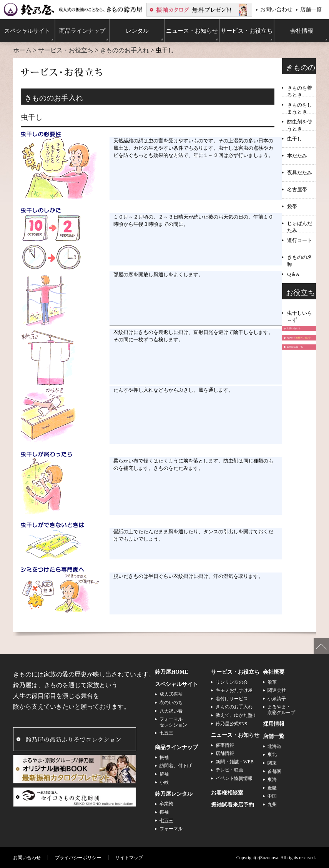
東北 (272, 754)
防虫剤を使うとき (300, 123)
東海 (272, 780)
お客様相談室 (227, 793)
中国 (272, 796)
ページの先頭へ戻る (321, 646)
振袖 (164, 758)
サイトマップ (129, 858)
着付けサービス (232, 699)
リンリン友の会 (232, 682)
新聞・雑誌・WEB (235, 762)
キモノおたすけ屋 (234, 690)
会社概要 (274, 672)
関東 (272, 763)
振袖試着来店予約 (233, 805)
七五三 (166, 733)
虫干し (295, 139)
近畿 (272, 788)
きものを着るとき (300, 89)
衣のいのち (171, 703)
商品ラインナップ (176, 747)
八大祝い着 (171, 711)
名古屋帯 (297, 189)
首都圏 (274, 771)
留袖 (164, 774)
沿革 (272, 682)
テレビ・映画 (229, 770)
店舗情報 (225, 753)
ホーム (22, 50)
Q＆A (293, 274)
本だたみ (297, 156)
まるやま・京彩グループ (281, 709)
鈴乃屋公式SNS (231, 724)
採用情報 (274, 724)
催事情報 (225, 745)
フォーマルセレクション (173, 722)
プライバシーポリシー (78, 858)
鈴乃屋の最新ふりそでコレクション (73, 739)
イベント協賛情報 (234, 778)
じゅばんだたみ (300, 224)
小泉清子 (277, 699)
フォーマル (171, 829)
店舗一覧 (311, 9)
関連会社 (277, 690)
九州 (272, 805)
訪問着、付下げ (176, 766)
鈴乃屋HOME (171, 672)
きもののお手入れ (125, 50)
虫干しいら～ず (300, 314)
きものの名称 (300, 258)
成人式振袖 (171, 694)
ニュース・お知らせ (235, 735)
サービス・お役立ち (66, 50)
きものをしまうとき (300, 106)
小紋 (164, 782)
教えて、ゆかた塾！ (236, 715)
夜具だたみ (300, 173)
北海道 (274, 746)
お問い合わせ (276, 9)
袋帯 (292, 206)
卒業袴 (166, 804)
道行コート (300, 240)
